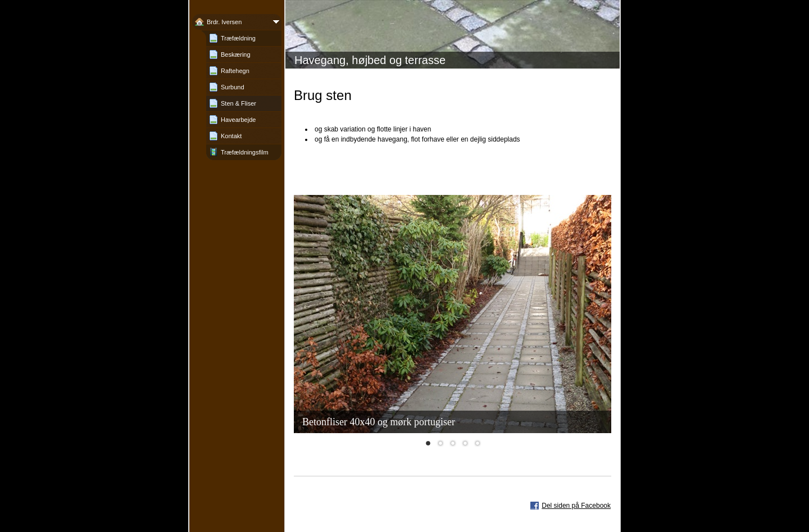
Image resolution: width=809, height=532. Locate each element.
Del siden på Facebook (576, 506)
